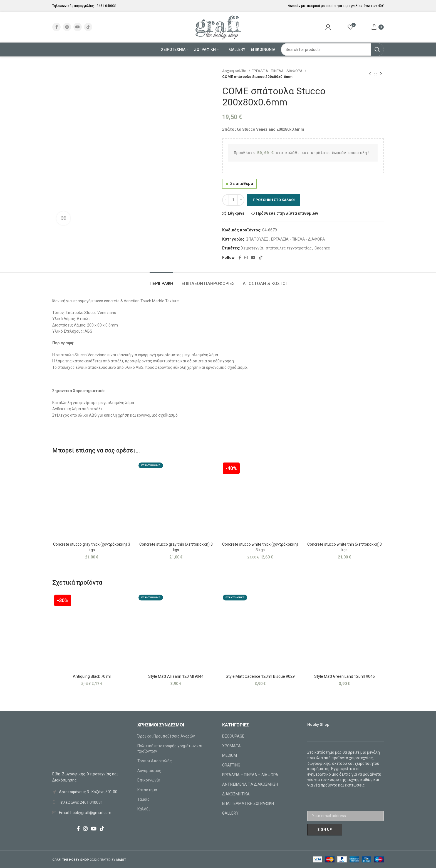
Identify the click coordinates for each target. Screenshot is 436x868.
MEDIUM (230, 755)
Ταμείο (143, 799)
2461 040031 (107, 6)
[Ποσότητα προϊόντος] (233, 200)
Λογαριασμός (149, 771)
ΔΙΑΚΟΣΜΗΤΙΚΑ (236, 794)
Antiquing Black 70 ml (92, 676)
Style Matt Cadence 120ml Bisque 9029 (260, 676)
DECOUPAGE (233, 736)
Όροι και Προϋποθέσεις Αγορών (166, 736)
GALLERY (230, 813)
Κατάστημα (147, 790)
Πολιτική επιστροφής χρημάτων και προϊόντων (170, 749)
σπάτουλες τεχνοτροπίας (289, 248)
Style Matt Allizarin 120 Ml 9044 (176, 676)
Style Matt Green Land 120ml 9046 (345, 676)
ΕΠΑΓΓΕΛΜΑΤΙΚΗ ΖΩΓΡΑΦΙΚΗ (248, 803)
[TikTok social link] (88, 27)
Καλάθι (144, 809)
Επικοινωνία (149, 780)
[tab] (161, 281)
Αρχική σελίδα (235, 71)
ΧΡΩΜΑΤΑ (231, 746)
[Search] (332, 50)
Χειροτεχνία (252, 248)
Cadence (322, 248)
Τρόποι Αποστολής (155, 761)
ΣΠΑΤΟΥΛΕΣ (257, 239)
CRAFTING (231, 765)
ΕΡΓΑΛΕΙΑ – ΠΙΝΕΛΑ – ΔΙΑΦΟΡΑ (250, 775)
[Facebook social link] (56, 27)
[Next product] (381, 74)
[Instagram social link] (67, 27)
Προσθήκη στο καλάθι (274, 200)
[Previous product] (370, 74)
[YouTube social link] (78, 27)
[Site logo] (218, 27)
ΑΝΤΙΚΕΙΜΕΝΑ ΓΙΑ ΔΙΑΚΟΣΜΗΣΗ (250, 784)
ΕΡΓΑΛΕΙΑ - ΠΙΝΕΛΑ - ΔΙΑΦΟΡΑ (278, 71)
